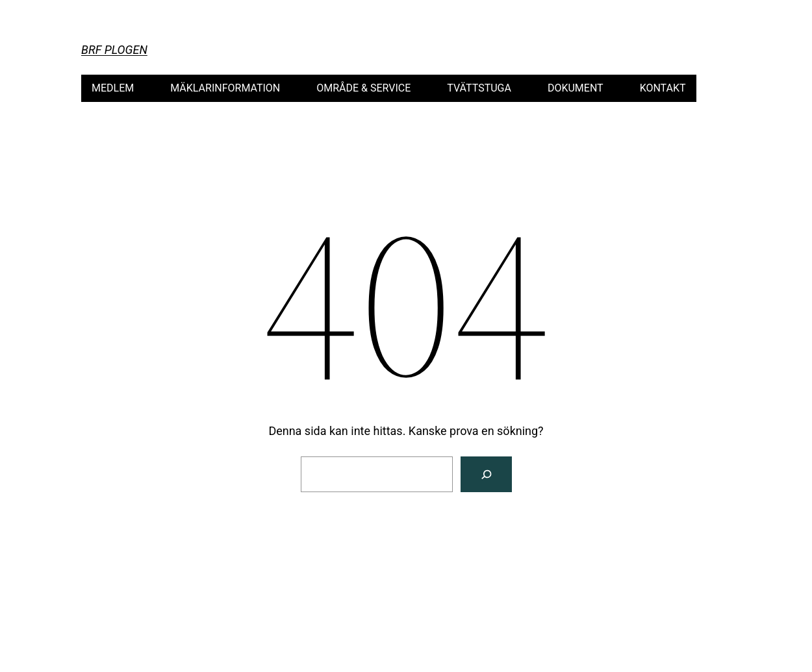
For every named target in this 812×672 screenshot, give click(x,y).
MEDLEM (113, 88)
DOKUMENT (576, 88)
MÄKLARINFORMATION (225, 88)
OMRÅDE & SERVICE (363, 88)
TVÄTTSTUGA (479, 88)
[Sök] (486, 474)
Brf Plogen (114, 50)
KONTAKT (663, 88)
